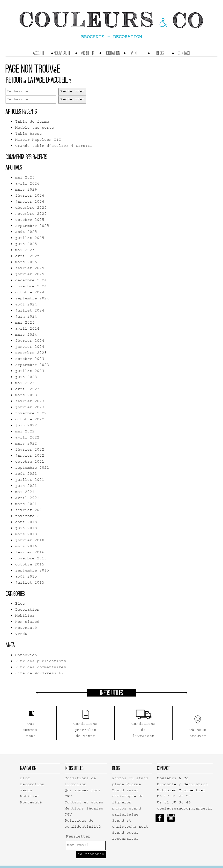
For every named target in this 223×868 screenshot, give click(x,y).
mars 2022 (26, 444)
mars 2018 (26, 535)
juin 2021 (26, 486)
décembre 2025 (31, 208)
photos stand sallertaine (126, 812)
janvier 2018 (30, 541)
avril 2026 (27, 184)
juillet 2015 (30, 583)
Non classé (27, 622)
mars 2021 (26, 504)
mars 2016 (26, 547)
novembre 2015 (31, 559)
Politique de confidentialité (83, 824)
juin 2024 (26, 317)
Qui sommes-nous (83, 791)
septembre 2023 (32, 365)
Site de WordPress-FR (39, 674)
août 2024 (26, 305)
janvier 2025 (30, 275)
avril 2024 (27, 329)
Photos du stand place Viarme (130, 782)
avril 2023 (27, 389)
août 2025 (26, 232)
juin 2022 (26, 426)
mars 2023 (26, 396)
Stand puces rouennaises (125, 836)
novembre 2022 (31, 414)
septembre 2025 (32, 226)
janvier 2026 (30, 202)
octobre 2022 (30, 420)
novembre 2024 (31, 287)
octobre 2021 (30, 462)
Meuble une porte (35, 128)
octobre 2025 (30, 220)
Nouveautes (63, 53)
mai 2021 (25, 492)
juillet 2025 (30, 238)
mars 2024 (26, 335)
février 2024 (30, 341)
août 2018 (26, 523)
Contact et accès (84, 803)
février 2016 (30, 553)
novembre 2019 (31, 516)
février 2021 (30, 510)
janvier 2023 (30, 408)
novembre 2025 (31, 214)
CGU (68, 815)
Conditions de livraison (80, 782)
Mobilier (87, 53)
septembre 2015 (32, 571)
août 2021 (26, 474)
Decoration (111, 53)
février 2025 (30, 269)
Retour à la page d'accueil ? (39, 80)
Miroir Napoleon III (38, 140)
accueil (39, 53)
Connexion (26, 656)
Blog (160, 53)
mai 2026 (25, 178)
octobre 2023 (30, 359)
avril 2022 (27, 438)
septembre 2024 (32, 299)
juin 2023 (26, 377)
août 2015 (26, 577)
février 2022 (30, 450)
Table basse (29, 134)
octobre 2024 (30, 293)
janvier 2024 (30, 347)
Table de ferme (32, 122)
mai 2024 (25, 323)
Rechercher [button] (72, 92)
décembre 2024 (31, 281)
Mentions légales (84, 809)
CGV (68, 797)
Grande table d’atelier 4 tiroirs (54, 146)
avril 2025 (27, 256)
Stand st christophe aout (130, 824)
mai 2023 (25, 383)
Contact (184, 53)
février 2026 (30, 196)
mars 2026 (26, 190)
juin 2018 (26, 529)
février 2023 (30, 402)
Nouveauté (26, 628)
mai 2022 (25, 432)
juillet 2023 (30, 371)
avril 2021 (27, 498)
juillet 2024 (30, 311)
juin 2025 (26, 244)
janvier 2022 (30, 456)
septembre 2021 (32, 468)
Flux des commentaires (41, 668)
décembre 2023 (31, 353)
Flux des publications (41, 662)
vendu (136, 53)
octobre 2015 (30, 565)
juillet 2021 (30, 480)
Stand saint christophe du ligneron (128, 797)
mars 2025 (26, 263)
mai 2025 (25, 250)
